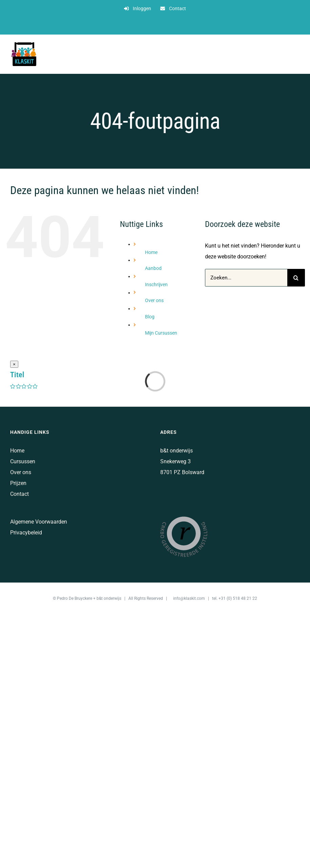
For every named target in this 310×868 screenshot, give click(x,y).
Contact (19, 494)
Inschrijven (156, 284)
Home (151, 252)
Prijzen (18, 483)
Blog (150, 317)
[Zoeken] (296, 278)
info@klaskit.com (189, 598)
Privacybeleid (26, 533)
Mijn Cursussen (161, 333)
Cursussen (23, 461)
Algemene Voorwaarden (39, 522)
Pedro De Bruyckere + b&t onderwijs (89, 598)
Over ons (154, 300)
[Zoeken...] (246, 278)
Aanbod (153, 268)
